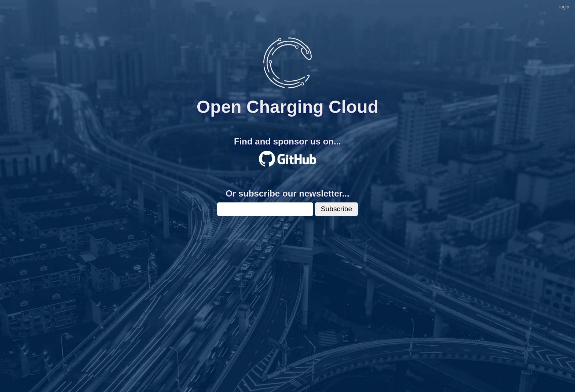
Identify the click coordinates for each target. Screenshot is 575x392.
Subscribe (336, 209)
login (564, 7)
